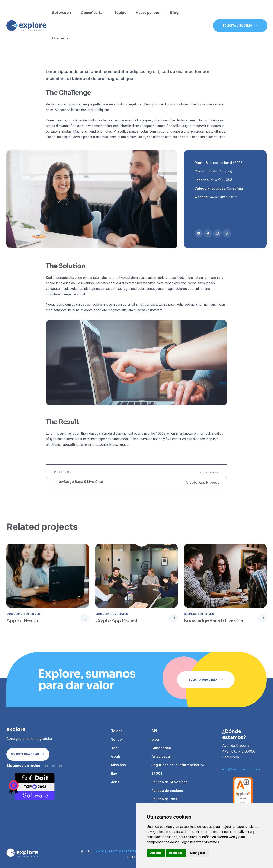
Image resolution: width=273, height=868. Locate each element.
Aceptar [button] (156, 853)
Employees (120, 614)
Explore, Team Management (117, 851)
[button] (240, 26)
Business (218, 188)
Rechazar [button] (176, 853)
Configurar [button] (198, 853)
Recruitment (33, 614)
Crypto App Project (116, 620)
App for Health (22, 620)
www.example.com (223, 197)
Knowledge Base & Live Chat (214, 620)
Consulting (235, 188)
